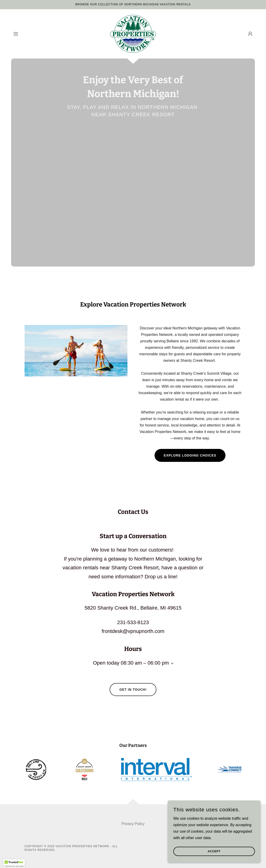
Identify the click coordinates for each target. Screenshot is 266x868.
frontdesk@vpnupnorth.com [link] (133, 631)
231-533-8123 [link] (133, 622)
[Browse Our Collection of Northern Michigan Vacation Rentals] (133, 5)
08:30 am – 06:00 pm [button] (145, 663)
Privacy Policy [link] (133, 824)
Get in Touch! (133, 690)
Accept (214, 851)
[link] (133, 34)
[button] (16, 34)
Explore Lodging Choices (190, 455)
